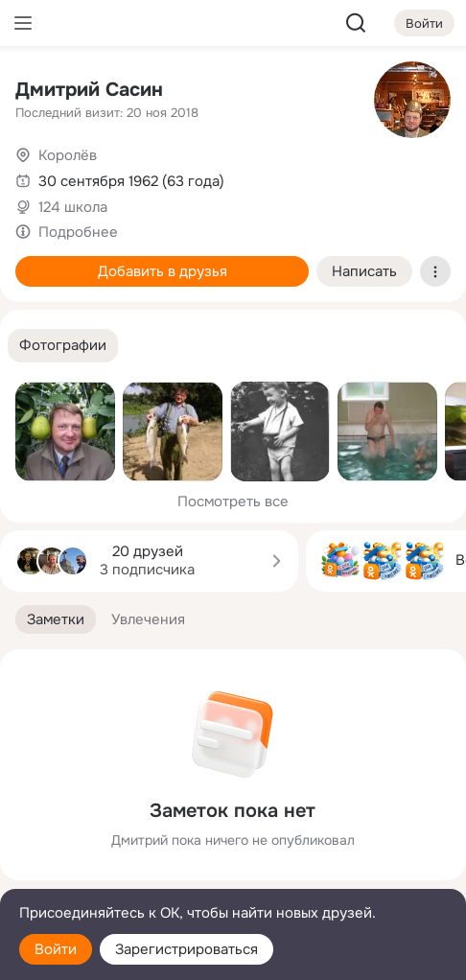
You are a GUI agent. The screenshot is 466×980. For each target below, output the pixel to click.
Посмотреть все (233, 502)
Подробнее (78, 232)
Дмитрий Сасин (89, 90)
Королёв (68, 155)
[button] (63, 346)
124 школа (73, 207)
